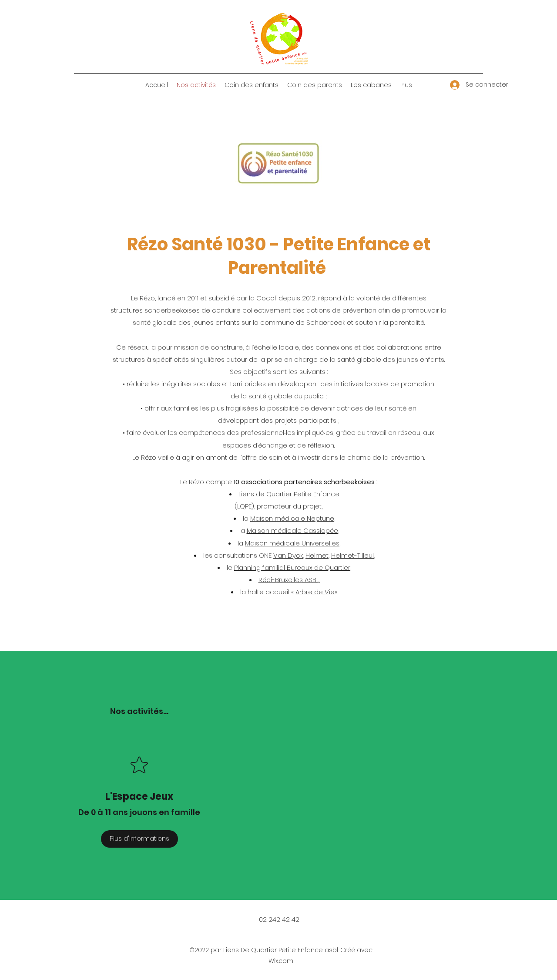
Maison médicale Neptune (292, 518)
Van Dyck (288, 555)
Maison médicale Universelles (292, 543)
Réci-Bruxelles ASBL (289, 580)
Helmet (317, 555)
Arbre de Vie (315, 592)
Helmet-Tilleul (352, 555)
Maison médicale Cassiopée (292, 530)
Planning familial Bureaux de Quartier (292, 567)
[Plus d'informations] (139, 839)
